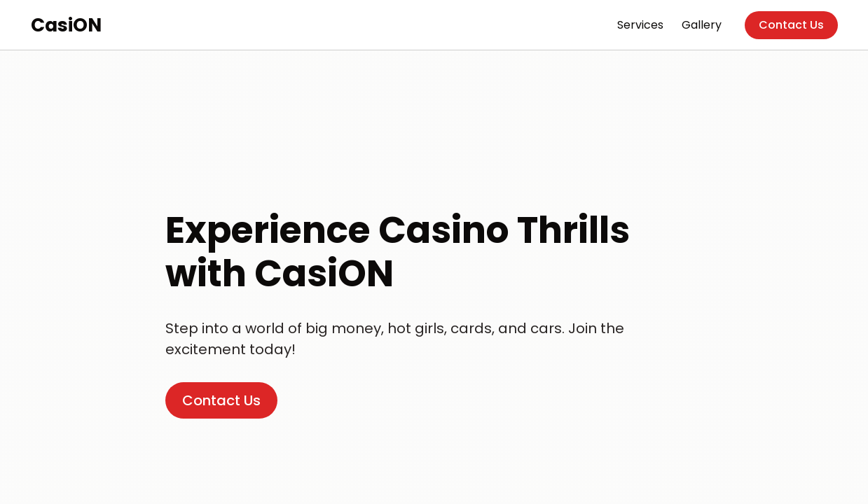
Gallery (702, 25)
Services (640, 25)
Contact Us (791, 25)
